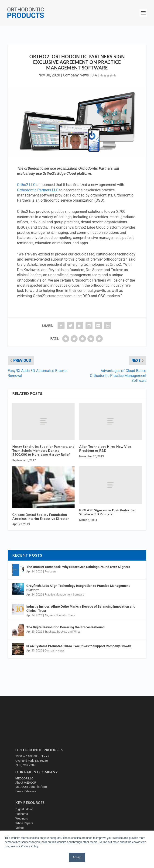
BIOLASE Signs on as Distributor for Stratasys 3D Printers (107, 512)
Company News (76, 75)
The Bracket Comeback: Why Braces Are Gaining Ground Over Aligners (78, 567)
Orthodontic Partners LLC (38, 190)
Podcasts (50, 572)
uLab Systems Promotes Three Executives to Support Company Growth (79, 646)
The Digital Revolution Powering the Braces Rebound (65, 627)
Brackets (61, 615)
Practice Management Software (64, 595)
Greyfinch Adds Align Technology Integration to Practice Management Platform (78, 588)
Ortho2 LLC (26, 185)
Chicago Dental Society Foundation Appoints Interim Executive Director (41, 517)
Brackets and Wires (68, 632)
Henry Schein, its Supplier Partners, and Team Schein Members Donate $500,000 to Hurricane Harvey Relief (43, 450)
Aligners (50, 615)
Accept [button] (77, 857)
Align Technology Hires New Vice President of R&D (105, 448)
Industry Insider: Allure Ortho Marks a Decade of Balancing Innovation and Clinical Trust (81, 609)
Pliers (71, 615)
